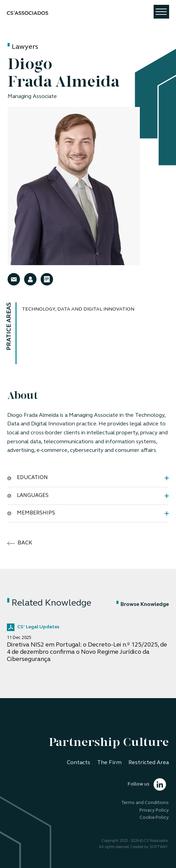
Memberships (31, 513)
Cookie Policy (154, 818)
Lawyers (25, 47)
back (20, 543)
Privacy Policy (154, 810)
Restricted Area (149, 763)
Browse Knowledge (143, 605)
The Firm (109, 763)
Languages (28, 496)
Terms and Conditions (145, 803)
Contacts (79, 763)
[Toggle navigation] (161, 12)
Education (28, 478)
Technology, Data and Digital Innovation (78, 309)
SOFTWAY (159, 847)
